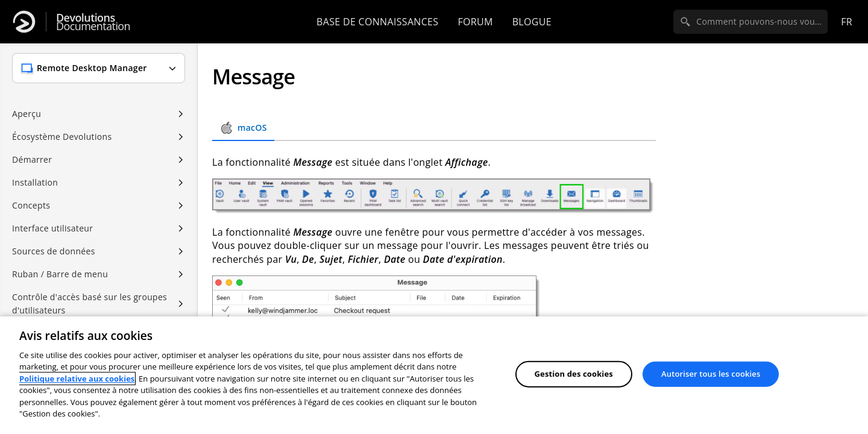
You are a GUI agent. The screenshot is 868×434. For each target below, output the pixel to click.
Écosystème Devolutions (62, 137)
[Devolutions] (24, 22)
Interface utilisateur (52, 228)
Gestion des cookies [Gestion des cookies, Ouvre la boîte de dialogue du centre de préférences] (574, 374)
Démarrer (32, 159)
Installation (35, 182)
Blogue (532, 22)
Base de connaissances (377, 22)
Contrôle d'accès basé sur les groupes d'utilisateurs (90, 303)
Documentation (93, 22)
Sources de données (54, 251)
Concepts (31, 205)
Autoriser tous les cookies (711, 374)
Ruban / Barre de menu (60, 274)
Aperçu (27, 114)
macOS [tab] (243, 128)
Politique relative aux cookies (77, 379)
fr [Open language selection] (847, 22)
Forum (475, 22)
